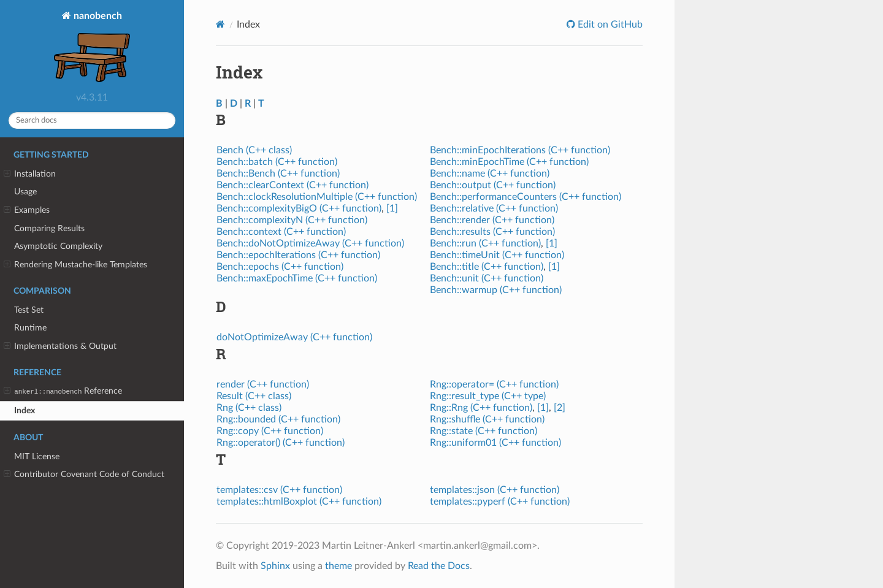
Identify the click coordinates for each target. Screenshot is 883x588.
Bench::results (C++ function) (492, 232)
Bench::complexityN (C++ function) (292, 220)
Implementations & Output (60, 346)
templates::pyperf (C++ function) (500, 502)
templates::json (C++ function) (495, 490)
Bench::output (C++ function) (493, 185)
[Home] (220, 24)
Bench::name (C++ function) (490, 174)
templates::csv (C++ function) (279, 490)
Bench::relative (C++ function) (494, 208)
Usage (25, 192)
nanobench (92, 48)
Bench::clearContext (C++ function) (292, 185)
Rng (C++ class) (249, 408)
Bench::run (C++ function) (485, 243)
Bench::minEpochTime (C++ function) (509, 162)
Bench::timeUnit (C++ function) (497, 255)
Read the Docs (439, 566)
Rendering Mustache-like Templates (75, 265)
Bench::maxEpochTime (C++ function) (297, 278)
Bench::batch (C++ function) (277, 162)
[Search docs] (92, 120)
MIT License (37, 456)
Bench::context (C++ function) (281, 232)
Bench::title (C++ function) (487, 267)
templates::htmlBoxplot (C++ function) (299, 502)
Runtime (30, 328)
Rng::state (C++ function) (484, 431)
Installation (30, 174)
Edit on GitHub (609, 25)
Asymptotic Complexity (58, 246)
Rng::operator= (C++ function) (494, 384)
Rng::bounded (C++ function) (278, 419)
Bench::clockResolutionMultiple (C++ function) (317, 197)
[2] (560, 408)
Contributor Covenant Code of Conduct (84, 475)
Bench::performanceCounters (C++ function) (526, 197)
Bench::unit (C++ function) (487, 278)
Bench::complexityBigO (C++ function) (299, 208)
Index (25, 410)
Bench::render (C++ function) (492, 220)
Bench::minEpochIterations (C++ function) (520, 150)
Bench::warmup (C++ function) (496, 290)
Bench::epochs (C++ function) (280, 267)
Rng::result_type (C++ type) (488, 396)
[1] (392, 208)
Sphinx (275, 566)
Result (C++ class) (254, 396)
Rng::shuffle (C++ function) (487, 419)
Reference (63, 391)
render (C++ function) (263, 384)
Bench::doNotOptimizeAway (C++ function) (310, 243)
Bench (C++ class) (254, 150)
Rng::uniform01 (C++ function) (495, 443)
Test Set (29, 310)
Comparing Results (49, 228)
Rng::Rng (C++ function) (481, 408)
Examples (27, 210)
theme (338, 566)
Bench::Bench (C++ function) (278, 174)
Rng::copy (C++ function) (270, 431)
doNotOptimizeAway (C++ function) (294, 337)
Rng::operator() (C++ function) (281, 443)
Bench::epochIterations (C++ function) (298, 255)
